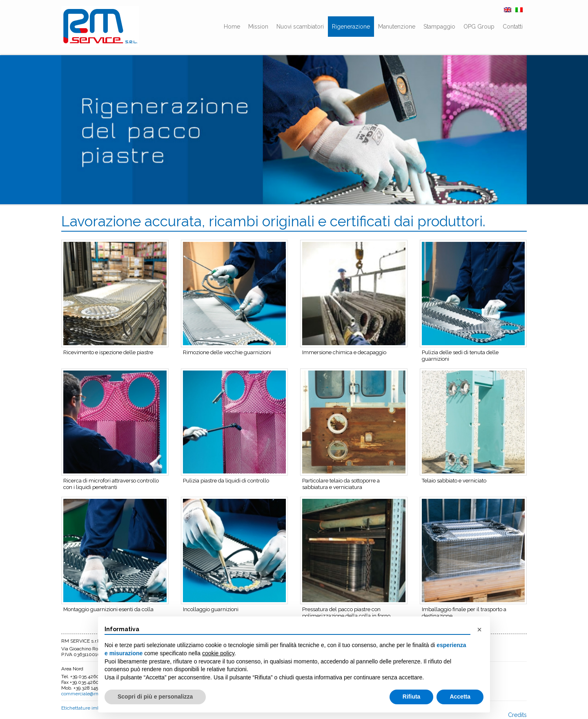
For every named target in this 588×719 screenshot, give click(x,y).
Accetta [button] (460, 697)
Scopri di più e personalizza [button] (155, 697)
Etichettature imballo (84, 708)
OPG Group (479, 27)
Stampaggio (439, 27)
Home (232, 27)
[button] (479, 630)
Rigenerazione (351, 27)
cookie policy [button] (218, 653)
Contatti (513, 27)
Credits (517, 715)
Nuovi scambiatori (300, 27)
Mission (258, 27)
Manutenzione (397, 27)
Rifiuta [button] (412, 697)
